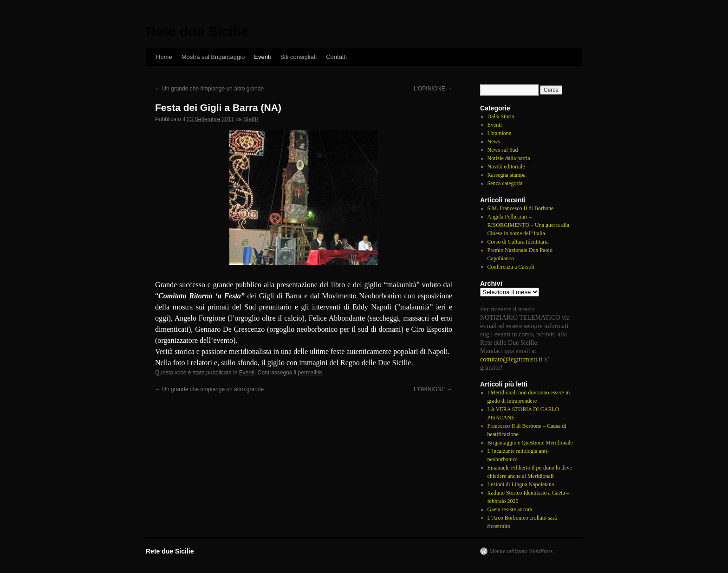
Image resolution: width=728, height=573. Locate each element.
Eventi (262, 57)
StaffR (251, 119)
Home (164, 57)
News (494, 142)
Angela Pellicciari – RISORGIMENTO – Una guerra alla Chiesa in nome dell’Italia (528, 225)
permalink (310, 373)
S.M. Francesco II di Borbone (521, 208)
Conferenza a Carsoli (511, 267)
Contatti (336, 57)
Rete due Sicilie (197, 31)
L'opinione (500, 133)
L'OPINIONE (433, 89)
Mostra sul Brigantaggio (213, 57)
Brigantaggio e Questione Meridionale (530, 443)
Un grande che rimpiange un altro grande (209, 89)
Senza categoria (505, 183)
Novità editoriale (506, 167)
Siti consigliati (298, 57)
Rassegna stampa (507, 175)
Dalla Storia (501, 116)
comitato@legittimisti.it (511, 359)
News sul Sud (503, 150)
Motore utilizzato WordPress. (522, 551)
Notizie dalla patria (509, 158)
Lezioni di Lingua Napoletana (521, 484)
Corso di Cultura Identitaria (518, 242)
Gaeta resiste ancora (510, 509)
